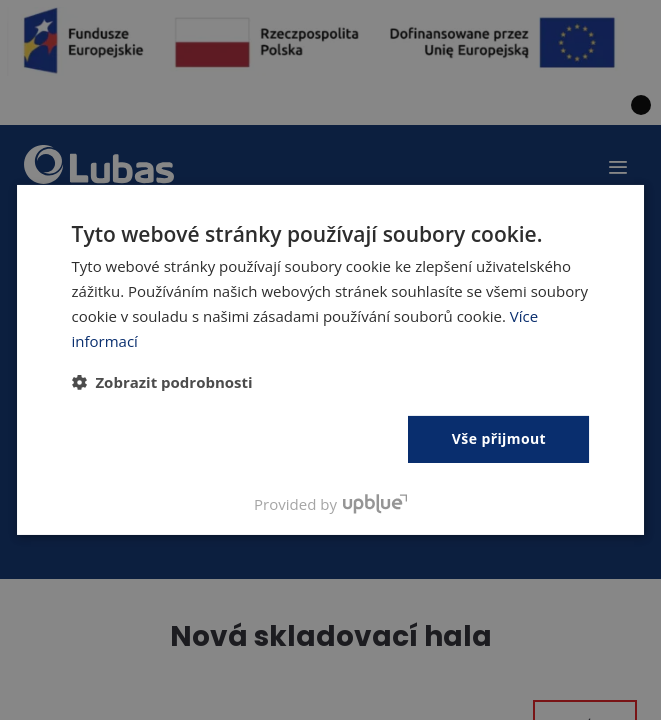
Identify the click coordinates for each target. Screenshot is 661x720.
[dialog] (330, 360)
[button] (162, 382)
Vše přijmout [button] (499, 438)
